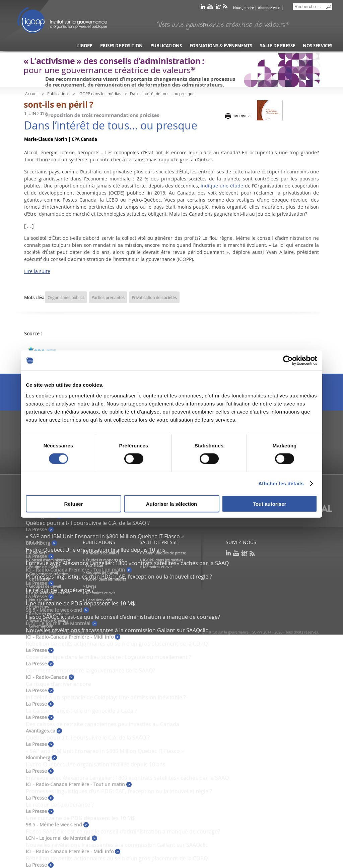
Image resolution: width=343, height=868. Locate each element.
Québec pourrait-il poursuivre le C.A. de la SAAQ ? (88, 523)
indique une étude (222, 186)
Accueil (32, 94)
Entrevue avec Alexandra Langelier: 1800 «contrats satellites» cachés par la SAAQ (127, 563)
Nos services (318, 46)
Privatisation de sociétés (154, 297)
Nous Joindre (244, 8)
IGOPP (62, 20)
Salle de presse (278, 46)
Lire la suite (37, 271)
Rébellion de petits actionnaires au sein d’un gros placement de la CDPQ (117, 644)
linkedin (203, 8)
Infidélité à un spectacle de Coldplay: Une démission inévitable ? (106, 697)
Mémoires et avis (101, 593)
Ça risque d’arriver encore (58, 684)
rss (225, 8)
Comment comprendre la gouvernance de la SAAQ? (90, 670)
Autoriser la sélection (172, 504)
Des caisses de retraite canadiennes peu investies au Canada (102, 724)
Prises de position (121, 46)
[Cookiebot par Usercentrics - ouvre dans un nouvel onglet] (288, 361)
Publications (166, 46)
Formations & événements (221, 46)
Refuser (74, 504)
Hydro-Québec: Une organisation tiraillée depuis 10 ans (96, 550)
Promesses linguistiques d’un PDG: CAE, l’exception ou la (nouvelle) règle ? (119, 577)
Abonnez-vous (269, 8)
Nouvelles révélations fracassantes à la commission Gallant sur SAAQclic (117, 630)
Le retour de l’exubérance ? (60, 590)
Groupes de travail (45, 586)
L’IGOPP (84, 46)
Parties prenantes (108, 297)
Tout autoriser (270, 504)
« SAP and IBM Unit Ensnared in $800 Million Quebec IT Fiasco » (105, 536)
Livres (91, 586)
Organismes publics (66, 297)
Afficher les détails (281, 483)
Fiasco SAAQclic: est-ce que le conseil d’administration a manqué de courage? (123, 617)
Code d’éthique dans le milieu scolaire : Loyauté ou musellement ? (109, 657)
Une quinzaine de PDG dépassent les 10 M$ (80, 603)
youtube (210, 8)
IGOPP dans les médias (100, 94)
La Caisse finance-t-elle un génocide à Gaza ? (81, 711)
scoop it (218, 8)
